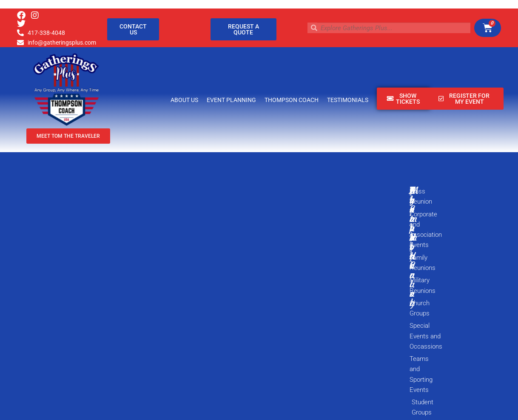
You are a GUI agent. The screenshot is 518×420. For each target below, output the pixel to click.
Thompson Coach (292, 100)
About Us (184, 100)
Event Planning (231, 100)
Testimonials (348, 100)
